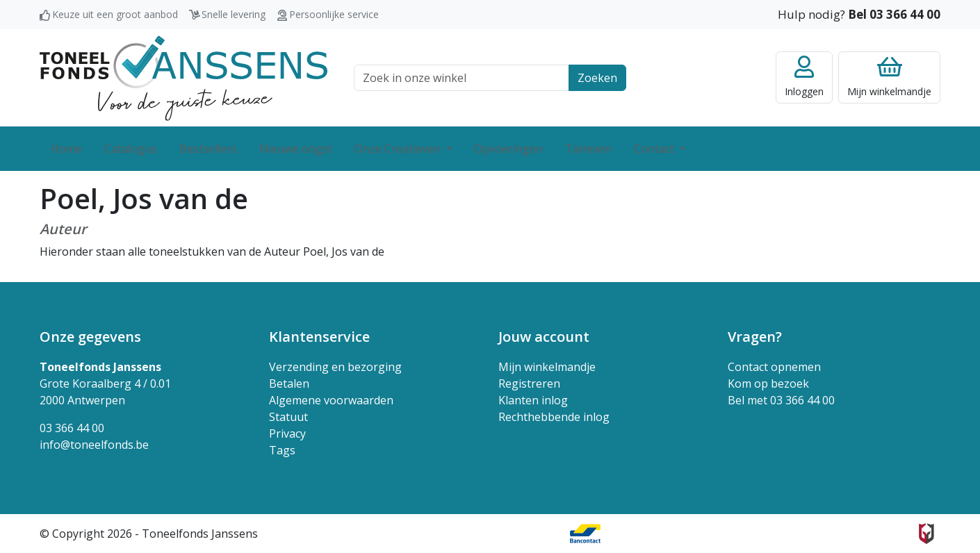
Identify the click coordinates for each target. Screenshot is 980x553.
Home (66, 149)
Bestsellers (208, 149)
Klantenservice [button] (319, 337)
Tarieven (588, 149)
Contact (655, 149)
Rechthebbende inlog (554, 417)
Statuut (288, 417)
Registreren (529, 383)
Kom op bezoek (768, 383)
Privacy (287, 434)
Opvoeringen (508, 149)
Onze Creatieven (399, 149)
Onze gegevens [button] (90, 337)
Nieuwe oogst (296, 149)
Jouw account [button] (544, 337)
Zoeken (597, 78)
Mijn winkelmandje (547, 367)
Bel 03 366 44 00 (894, 14)
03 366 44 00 (72, 428)
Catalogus (131, 149)
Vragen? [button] (755, 337)
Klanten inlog (533, 400)
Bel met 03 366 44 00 (781, 400)
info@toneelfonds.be (94, 445)
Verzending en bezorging (335, 367)
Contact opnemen (774, 367)
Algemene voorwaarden (331, 400)
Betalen (289, 383)
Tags (282, 450)
